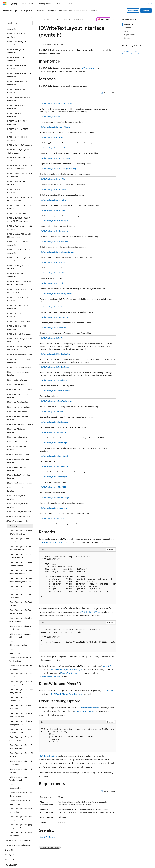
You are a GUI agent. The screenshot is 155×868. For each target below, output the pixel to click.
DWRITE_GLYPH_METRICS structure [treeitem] (18, 122)
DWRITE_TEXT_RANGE (90, 612)
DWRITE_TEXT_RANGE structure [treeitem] (20, 312)
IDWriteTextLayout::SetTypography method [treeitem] (21, 817)
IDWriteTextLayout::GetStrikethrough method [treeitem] (21, 674)
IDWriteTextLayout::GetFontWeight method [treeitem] (20, 603)
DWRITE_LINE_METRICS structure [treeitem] (17, 182)
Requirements (129, 35)
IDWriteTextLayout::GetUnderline (53, 328)
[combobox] (18, 23)
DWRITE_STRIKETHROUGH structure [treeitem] (18, 290)
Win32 (49, 19)
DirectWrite (67, 19)
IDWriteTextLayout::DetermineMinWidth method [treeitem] (21, 523)
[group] (78, 578)
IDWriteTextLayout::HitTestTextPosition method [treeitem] (21, 706)
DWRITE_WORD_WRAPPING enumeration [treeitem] (19, 352)
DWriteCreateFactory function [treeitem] (19, 358)
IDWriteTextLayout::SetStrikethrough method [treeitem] (21, 809)
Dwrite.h (79, 19)
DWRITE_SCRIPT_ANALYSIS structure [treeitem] (18, 258)
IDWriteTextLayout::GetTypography (54, 317)
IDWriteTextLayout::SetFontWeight (54, 443)
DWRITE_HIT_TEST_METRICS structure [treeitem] (19, 150)
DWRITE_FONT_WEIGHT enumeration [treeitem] (17, 114)
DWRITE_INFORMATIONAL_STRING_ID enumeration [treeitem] (20, 158)
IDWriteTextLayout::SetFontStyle (53, 432)
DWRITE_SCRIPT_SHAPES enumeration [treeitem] (17, 266)
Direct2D (107, 666)
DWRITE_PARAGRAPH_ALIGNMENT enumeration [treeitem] (20, 226)
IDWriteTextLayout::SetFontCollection (55, 391)
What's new (133, 10)
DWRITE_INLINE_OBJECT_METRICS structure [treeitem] (20, 166)
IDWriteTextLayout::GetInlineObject (54, 221)
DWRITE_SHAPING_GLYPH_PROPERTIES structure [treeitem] (19, 274)
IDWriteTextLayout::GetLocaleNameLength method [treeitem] (21, 634)
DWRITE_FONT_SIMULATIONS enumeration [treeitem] (19, 90)
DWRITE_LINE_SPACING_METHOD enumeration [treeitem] (20, 190)
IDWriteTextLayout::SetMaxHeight (53, 477)
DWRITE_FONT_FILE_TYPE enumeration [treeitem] (18, 74)
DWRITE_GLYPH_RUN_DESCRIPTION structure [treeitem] (20, 142)
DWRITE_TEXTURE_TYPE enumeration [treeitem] (17, 319)
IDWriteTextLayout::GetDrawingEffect (55, 137)
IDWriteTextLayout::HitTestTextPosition (55, 354)
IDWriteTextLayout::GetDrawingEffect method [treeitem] (21, 547)
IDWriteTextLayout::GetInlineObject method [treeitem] (21, 611)
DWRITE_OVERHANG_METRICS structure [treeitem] (20, 218)
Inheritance (128, 24)
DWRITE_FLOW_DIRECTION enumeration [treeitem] (18, 42)
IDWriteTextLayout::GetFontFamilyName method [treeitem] (21, 563)
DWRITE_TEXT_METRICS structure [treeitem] (17, 306)
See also (127, 38)
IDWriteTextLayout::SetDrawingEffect (55, 380)
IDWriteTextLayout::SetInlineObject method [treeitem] (21, 777)
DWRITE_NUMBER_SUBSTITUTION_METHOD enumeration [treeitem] (20, 211)
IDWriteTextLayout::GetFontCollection (55, 148)
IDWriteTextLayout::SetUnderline (53, 518)
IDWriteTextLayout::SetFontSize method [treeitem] (21, 746)
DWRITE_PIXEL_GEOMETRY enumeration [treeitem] (18, 234)
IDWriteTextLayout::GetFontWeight (54, 210)
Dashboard (146, 10)
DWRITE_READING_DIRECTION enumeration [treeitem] (20, 242)
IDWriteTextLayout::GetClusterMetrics (55, 127)
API (57, 19)
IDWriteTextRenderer (70, 673)
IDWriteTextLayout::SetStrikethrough (55, 497)
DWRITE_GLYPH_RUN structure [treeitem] (20, 136)
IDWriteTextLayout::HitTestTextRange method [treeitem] (21, 714)
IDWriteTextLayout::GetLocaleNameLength (57, 252)
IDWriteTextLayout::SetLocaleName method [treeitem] (21, 785)
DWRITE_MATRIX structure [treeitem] (18, 204)
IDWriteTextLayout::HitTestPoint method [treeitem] (21, 698)
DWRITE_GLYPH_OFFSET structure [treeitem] (17, 130)
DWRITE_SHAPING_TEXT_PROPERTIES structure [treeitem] (20, 282)
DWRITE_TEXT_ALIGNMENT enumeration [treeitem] (18, 298)
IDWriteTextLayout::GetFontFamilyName (56, 158)
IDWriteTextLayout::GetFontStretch (54, 189)
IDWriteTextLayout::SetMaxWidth (53, 487)
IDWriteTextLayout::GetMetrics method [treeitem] (21, 658)
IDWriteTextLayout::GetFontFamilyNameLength (59, 169)
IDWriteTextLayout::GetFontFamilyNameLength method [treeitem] (21, 571)
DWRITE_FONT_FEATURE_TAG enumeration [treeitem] (19, 66)
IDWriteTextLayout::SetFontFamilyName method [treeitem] (21, 738)
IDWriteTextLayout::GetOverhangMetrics (56, 294)
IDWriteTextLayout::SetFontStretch (54, 422)
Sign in (149, 3)
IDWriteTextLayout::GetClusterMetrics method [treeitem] (21, 539)
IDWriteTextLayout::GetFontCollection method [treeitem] (21, 555)
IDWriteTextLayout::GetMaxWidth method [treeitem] (20, 650)
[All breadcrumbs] (41, 20)
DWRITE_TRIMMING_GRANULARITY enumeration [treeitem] (20, 331)
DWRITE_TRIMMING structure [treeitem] (19, 325)
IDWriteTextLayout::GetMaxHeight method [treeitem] (21, 642)
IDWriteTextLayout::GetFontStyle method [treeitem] (21, 595)
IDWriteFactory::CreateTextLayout (54, 542)
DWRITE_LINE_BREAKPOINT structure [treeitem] (18, 174)
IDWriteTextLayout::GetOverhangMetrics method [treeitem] (20, 666)
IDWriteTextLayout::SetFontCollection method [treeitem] (21, 730)
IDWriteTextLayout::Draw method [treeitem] (19, 531)
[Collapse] (32, 17)
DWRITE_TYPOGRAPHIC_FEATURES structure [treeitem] (20, 339)
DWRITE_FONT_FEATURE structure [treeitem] (17, 58)
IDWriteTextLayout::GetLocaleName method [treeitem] (21, 626)
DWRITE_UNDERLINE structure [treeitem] (20, 346)
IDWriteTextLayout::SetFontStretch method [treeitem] (21, 754)
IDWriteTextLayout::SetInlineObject (54, 456)
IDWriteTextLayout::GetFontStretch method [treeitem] (21, 587)
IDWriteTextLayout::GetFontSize (53, 179)
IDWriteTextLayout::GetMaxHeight (54, 262)
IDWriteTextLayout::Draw (50, 116)
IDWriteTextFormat (90, 68)
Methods (127, 28)
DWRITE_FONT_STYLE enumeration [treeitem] (16, 106)
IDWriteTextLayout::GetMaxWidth (53, 273)
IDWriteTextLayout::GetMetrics (52, 283)
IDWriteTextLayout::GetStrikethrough (55, 307)
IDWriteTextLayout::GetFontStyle (53, 200)
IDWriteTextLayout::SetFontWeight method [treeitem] (20, 769)
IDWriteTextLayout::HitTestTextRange (55, 367)
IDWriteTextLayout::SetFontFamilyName (56, 401)
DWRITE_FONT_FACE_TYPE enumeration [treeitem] (18, 50)
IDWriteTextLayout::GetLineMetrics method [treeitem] (20, 619)
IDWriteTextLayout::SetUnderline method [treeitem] (21, 825)
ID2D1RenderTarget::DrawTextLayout (67, 669)
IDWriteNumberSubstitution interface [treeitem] (18, 468)
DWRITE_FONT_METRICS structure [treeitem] (17, 82)
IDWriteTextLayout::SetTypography (54, 508)
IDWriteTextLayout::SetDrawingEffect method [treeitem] (21, 722)
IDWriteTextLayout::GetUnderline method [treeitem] (21, 690)
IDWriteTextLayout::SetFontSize (53, 411)
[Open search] (143, 4)
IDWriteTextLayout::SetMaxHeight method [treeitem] (21, 793)
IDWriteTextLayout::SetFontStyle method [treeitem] (21, 761)
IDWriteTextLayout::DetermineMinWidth (56, 103)
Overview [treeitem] (13, 517)
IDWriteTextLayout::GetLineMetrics (54, 231)
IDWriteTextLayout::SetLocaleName (54, 466)
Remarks (127, 31)
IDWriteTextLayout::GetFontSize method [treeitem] (21, 579)
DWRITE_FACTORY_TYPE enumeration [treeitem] (17, 34)
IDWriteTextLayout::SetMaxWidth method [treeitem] (21, 801)
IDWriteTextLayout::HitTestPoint (53, 338)
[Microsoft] (5, 4)
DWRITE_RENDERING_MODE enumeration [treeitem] (19, 250)
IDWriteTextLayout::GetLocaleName (54, 241)
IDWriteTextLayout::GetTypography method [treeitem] (21, 682)
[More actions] (114, 20)
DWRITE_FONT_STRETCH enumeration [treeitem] (17, 98)
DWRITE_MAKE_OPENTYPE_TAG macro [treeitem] (19, 198)
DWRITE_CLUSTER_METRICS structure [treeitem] (19, 26)
